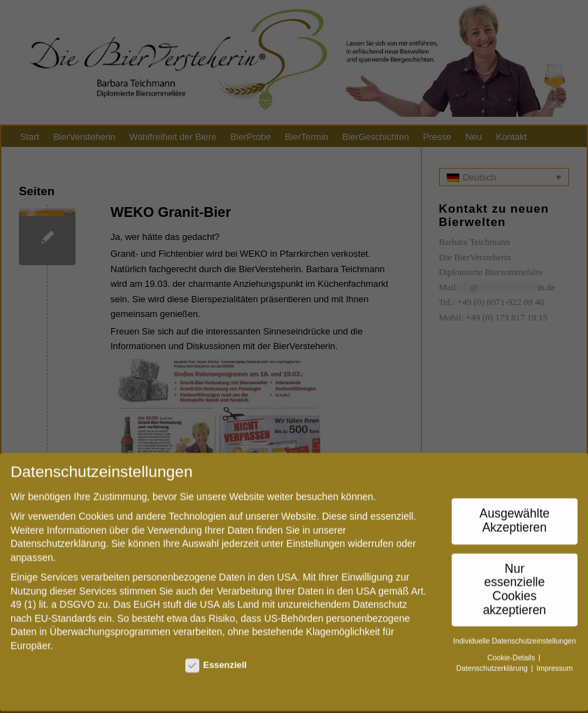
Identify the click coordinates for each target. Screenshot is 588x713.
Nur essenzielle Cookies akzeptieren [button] (515, 581)
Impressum (554, 660)
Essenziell (216, 657)
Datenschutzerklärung (58, 536)
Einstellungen (316, 536)
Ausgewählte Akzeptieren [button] (515, 513)
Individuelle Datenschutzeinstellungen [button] (515, 633)
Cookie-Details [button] (512, 649)
